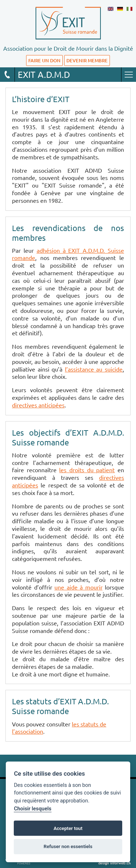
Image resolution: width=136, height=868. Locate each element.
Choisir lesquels (32, 809)
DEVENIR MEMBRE (87, 60)
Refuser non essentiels (68, 846)
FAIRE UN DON (44, 60)
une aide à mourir (79, 587)
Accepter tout (68, 828)
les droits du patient (87, 470)
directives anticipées (38, 405)
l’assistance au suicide (94, 369)
